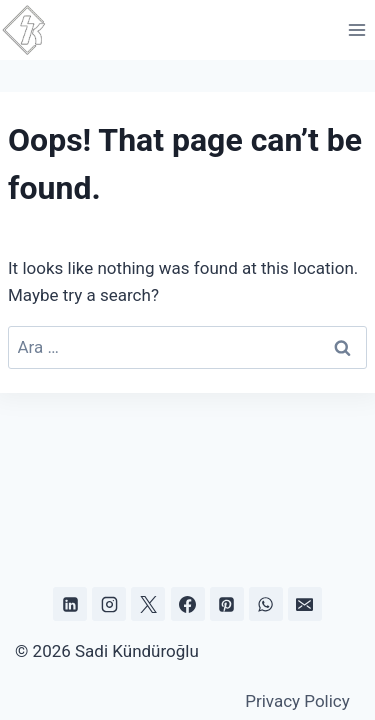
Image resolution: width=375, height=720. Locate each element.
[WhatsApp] (266, 604)
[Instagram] (109, 604)
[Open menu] (356, 29)
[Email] (305, 604)
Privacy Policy (297, 701)
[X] (148, 604)
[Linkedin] (70, 604)
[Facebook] (188, 604)
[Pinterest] (227, 604)
